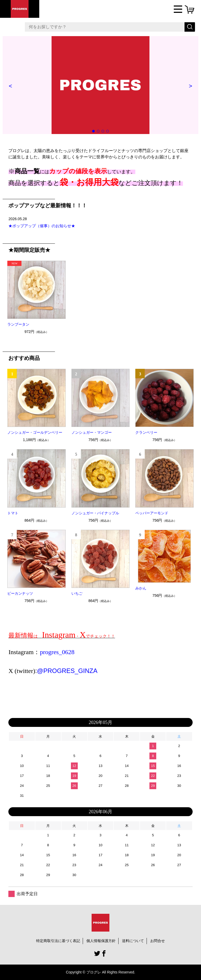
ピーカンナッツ (20, 593)
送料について (133, 941)
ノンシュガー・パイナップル (95, 513)
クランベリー (146, 432)
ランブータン (18, 324)
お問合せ (158, 941)
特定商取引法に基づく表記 (58, 941)
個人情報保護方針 (101, 941)
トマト (13, 513)
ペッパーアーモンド (152, 513)
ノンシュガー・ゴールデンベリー (35, 432)
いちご (77, 593)
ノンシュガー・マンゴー (92, 432)
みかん (141, 588)
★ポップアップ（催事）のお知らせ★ (42, 226)
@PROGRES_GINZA (67, 671)
